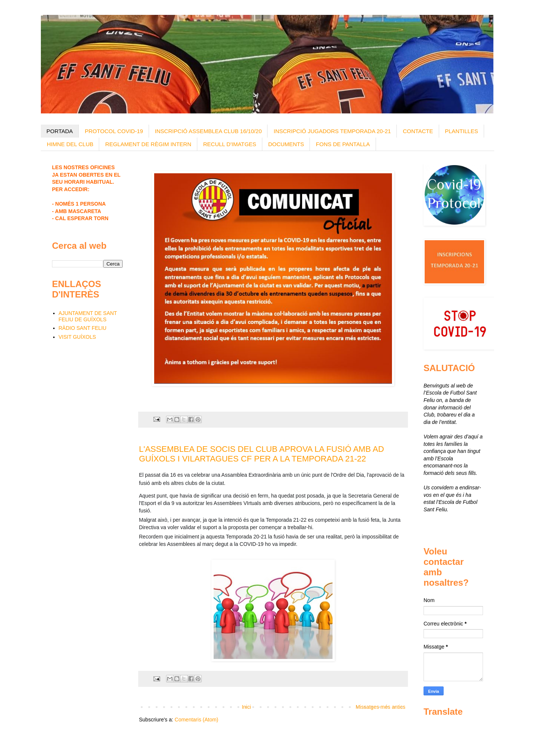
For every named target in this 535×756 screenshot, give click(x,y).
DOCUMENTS (286, 144)
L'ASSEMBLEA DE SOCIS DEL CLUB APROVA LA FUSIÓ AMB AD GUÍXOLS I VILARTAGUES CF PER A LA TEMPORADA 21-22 (262, 454)
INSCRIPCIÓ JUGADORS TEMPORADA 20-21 (332, 131)
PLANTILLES (462, 131)
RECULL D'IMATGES (230, 144)
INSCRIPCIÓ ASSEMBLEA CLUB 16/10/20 (208, 131)
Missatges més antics (380, 707)
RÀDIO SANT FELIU (83, 328)
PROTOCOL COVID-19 (114, 131)
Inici (247, 707)
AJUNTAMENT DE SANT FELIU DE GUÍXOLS (88, 316)
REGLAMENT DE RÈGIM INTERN (148, 144)
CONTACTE (418, 131)
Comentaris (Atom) (196, 720)
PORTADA (60, 131)
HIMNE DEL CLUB (70, 144)
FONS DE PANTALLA (343, 144)
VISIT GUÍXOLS (77, 337)
